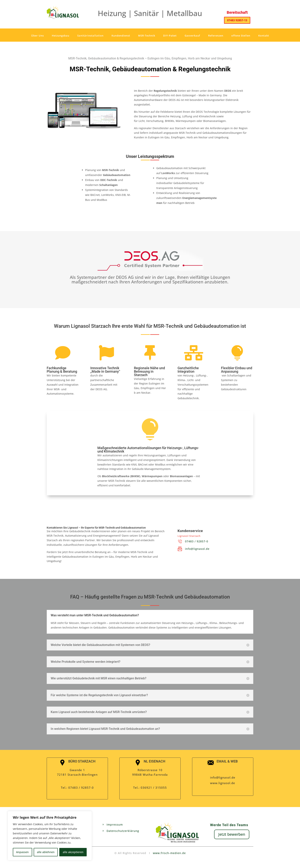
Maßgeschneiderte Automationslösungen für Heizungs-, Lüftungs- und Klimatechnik (148, 450)
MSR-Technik (147, 36)
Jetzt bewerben (232, 834)
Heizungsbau (61, 36)
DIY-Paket (170, 36)
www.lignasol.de (223, 783)
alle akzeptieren (73, 852)
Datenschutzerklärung (123, 831)
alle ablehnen (46, 852)
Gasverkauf (192, 36)
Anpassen (22, 852)
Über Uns (37, 36)
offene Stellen (241, 36)
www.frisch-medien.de (169, 853)
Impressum (115, 825)
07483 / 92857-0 (197, 541)
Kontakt (264, 36)
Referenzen (216, 36)
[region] (50, 836)
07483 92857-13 (237, 20)
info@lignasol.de (197, 549)
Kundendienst (121, 36)
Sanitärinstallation (90, 36)
